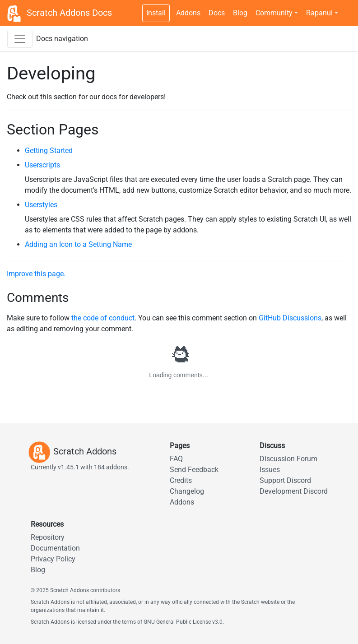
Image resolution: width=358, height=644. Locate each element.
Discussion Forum (288, 459)
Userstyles (41, 205)
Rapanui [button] (319, 13)
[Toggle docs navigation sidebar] (20, 39)
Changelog (187, 491)
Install (156, 13)
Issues (270, 470)
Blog (240, 13)
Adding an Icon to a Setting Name (78, 244)
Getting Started (49, 151)
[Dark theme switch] (347, 8)
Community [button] (274, 13)
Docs (217, 13)
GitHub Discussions (290, 318)
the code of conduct (103, 318)
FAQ (176, 459)
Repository (48, 537)
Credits (181, 480)
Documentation (55, 548)
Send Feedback (194, 470)
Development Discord (294, 491)
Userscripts (42, 165)
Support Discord (285, 480)
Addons (188, 13)
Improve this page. (36, 274)
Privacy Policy (53, 559)
